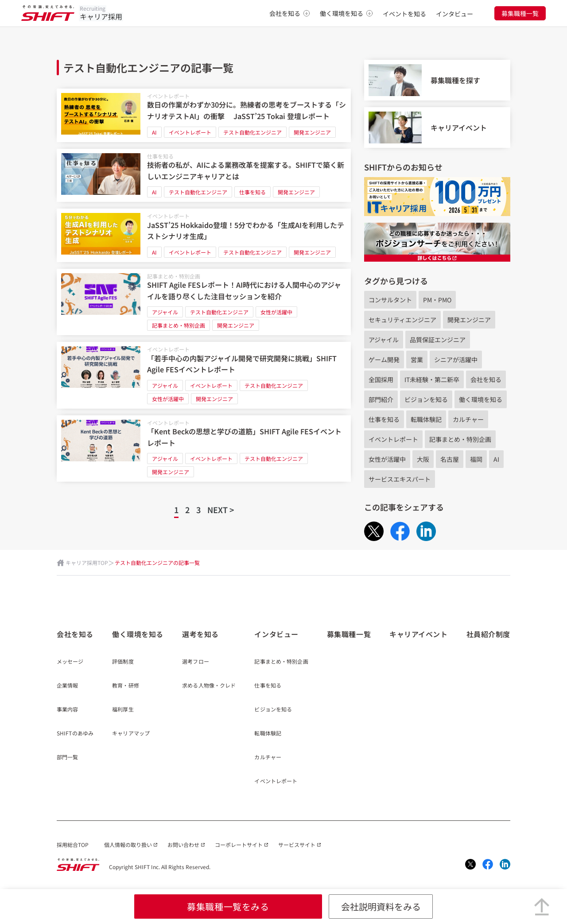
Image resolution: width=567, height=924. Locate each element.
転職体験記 (426, 419)
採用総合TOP (73, 845)
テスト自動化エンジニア (252, 132)
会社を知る (290, 13)
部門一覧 (67, 758)
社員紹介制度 (488, 634)
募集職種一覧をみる (228, 907)
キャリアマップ (131, 734)
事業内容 (67, 710)
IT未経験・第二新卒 (432, 379)
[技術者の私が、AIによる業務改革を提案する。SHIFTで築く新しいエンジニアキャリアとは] (204, 176)
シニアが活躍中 (456, 360)
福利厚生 (123, 710)
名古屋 (450, 459)
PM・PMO (437, 300)
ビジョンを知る (426, 399)
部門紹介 (381, 399)
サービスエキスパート (400, 479)
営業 (417, 360)
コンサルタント (390, 300)
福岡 (476, 459)
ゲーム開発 (384, 360)
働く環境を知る (346, 13)
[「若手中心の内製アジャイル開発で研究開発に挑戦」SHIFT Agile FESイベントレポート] (204, 375)
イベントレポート (168, 96)
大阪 (423, 459)
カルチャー (468, 419)
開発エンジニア (312, 132)
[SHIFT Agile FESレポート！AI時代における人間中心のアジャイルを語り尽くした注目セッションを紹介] (204, 302)
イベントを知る (404, 14)
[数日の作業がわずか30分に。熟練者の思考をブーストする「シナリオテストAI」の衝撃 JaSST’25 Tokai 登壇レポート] (204, 115)
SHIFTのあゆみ (75, 734)
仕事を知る (160, 156)
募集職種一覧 (520, 13)
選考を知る (200, 634)
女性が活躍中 (276, 312)
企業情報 (67, 686)
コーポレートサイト (239, 845)
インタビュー (454, 14)
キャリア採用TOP (87, 563)
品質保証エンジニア (438, 340)
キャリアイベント (418, 634)
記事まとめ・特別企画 (174, 276)
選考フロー (196, 662)
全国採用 (381, 379)
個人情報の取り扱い (128, 845)
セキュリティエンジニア (402, 320)
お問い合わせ (183, 845)
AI (154, 132)
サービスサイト (297, 845)
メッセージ (70, 662)
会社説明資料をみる (381, 907)
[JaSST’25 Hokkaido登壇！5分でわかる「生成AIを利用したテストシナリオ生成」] (204, 235)
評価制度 (123, 662)
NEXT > (221, 510)
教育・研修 (126, 686)
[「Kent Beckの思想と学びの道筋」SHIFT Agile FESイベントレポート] (204, 449)
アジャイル (165, 312)
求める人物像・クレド (209, 686)
